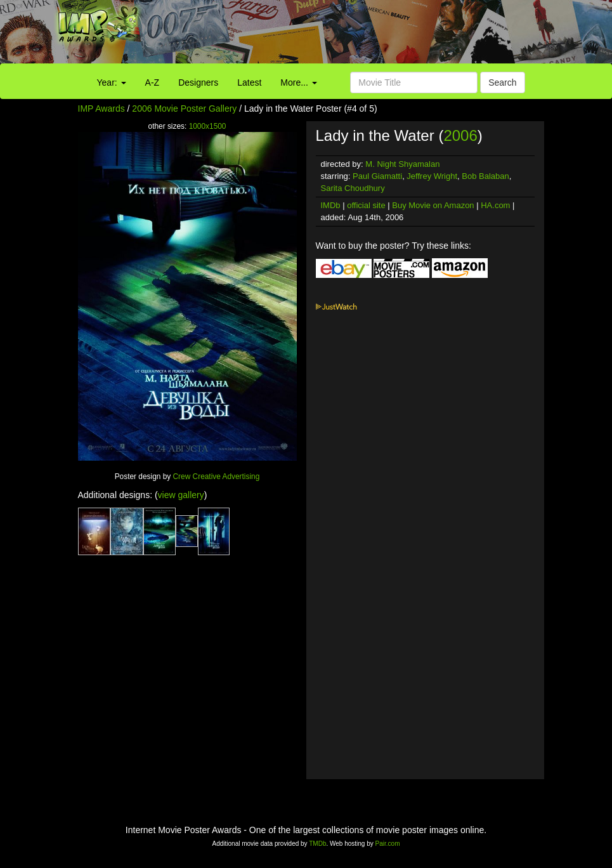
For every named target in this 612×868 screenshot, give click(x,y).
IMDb (331, 205)
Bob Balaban (485, 176)
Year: (112, 82)
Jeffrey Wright (432, 176)
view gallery (181, 495)
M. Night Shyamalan (402, 164)
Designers (198, 82)
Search (502, 82)
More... (298, 82)
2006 (460, 135)
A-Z (153, 82)
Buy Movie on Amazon (433, 205)
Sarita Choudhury (353, 188)
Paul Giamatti (377, 176)
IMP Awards (101, 109)
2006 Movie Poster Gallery (184, 109)
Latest (249, 82)
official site (366, 205)
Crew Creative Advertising (217, 477)
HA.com (495, 205)
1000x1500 (208, 126)
